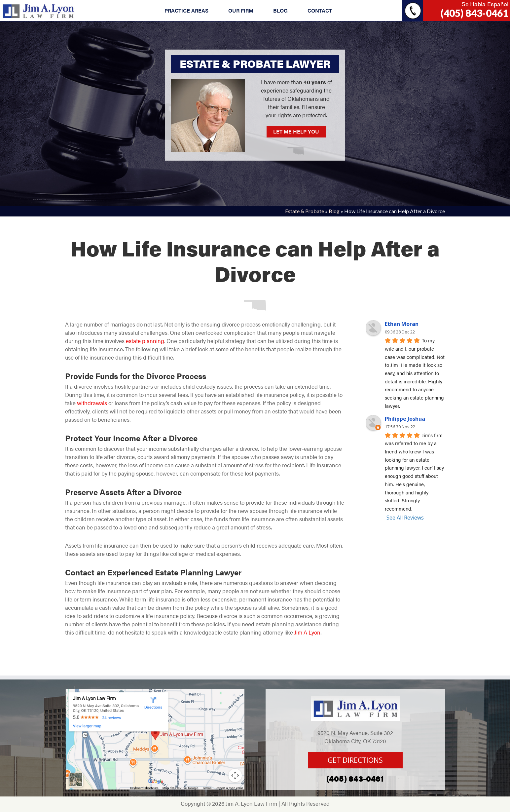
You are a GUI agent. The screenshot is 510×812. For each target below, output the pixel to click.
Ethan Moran (402, 324)
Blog (334, 211)
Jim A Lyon (307, 632)
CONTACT (320, 10)
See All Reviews (405, 518)
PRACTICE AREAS (186, 10)
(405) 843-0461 (474, 13)
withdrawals (92, 403)
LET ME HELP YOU (296, 131)
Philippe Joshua (405, 419)
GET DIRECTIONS (355, 760)
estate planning (145, 341)
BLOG (280, 10)
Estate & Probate (305, 211)
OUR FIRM (241, 10)
